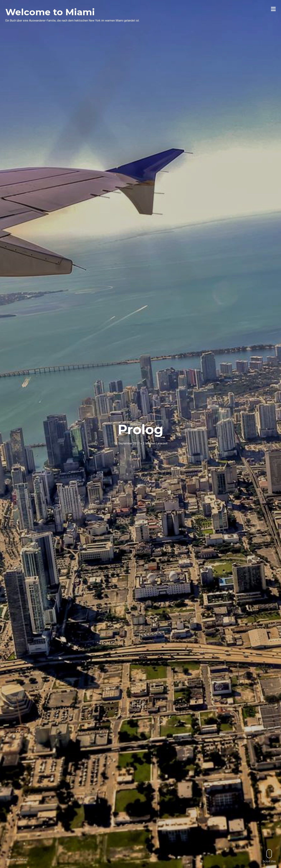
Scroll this (269, 856)
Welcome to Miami (50, 12)
